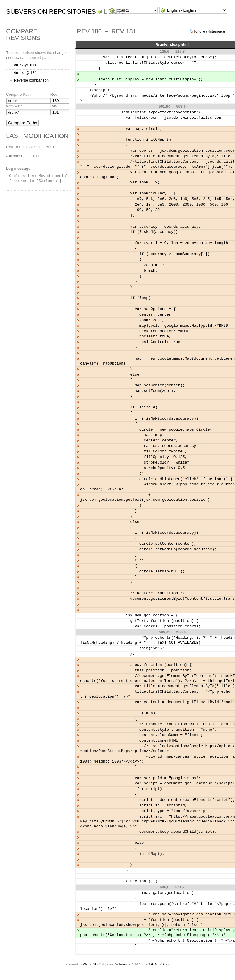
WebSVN (89, 964)
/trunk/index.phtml (172, 44)
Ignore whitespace (210, 31)
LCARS (114, 12)
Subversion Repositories (51, 12)
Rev (54, 94)
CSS (166, 964)
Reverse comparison (31, 80)
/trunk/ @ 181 (25, 73)
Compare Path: (19, 94)
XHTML (154, 964)
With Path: (15, 106)
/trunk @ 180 (25, 65)
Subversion (123, 964)
